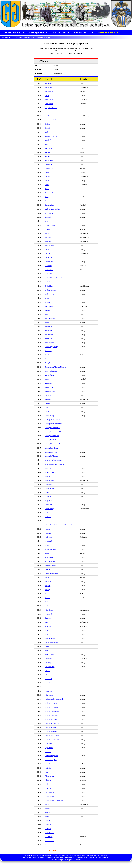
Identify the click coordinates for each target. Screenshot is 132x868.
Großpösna (48, 282)
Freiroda (47, 229)
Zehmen (47, 821)
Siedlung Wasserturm (52, 740)
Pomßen (47, 598)
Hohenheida (49, 335)
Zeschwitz (48, 825)
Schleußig (48, 663)
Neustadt (48, 570)
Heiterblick (48, 326)
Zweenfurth (48, 837)
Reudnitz (48, 634)
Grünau (47, 302)
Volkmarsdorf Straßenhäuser (54, 800)
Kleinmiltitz (49, 359)
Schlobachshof (50, 667)
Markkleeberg (49, 509)
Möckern (48, 533)
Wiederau (48, 813)
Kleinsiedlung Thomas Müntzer (55, 367)
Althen (47, 96)
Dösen (47, 189)
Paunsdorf (48, 582)
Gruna (47, 298)
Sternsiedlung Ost (51, 760)
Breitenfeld (48, 148)
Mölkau (47, 545)
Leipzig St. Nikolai (51, 452)
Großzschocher (50, 294)
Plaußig (47, 590)
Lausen (47, 412)
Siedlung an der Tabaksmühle (54, 699)
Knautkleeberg (50, 387)
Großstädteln (49, 286)
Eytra (46, 221)
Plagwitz (48, 586)
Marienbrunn (49, 505)
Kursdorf (48, 403)
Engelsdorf (48, 201)
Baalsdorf (48, 124)
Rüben (47, 651)
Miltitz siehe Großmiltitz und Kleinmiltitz (59, 525)
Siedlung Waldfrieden (52, 735)
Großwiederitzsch (51, 290)
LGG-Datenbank (108, 32)
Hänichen (48, 314)
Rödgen (47, 646)
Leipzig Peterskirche (51, 448)
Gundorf (47, 310)
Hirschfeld (48, 331)
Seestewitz (48, 691)
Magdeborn (48, 501)
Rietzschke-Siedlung (51, 642)
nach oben (52, 850)
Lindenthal (48, 484)
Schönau (47, 671)
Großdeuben (49, 270)
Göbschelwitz (49, 245)
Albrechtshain (49, 92)
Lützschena (48, 497)
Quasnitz (48, 618)
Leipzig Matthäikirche (52, 440)
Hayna (47, 322)
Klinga (47, 379)
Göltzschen (48, 258)
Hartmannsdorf (50, 318)
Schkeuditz (48, 659)
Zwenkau (48, 845)
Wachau (47, 804)
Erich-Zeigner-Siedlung (53, 209)
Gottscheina (49, 262)
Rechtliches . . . (84, 32)
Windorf (47, 816)
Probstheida (49, 614)
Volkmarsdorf (49, 796)
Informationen (61, 32)
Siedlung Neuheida (51, 732)
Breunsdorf (48, 152)
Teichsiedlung (49, 776)
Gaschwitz (48, 237)
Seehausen (48, 687)
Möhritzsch (48, 541)
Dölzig (47, 185)
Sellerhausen (49, 695)
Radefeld (48, 626)
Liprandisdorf (49, 489)
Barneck (47, 128)
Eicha (47, 197)
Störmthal (48, 764)
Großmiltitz (48, 274)
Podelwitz (48, 594)
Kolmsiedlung (49, 395)
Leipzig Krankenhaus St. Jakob (55, 432)
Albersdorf (48, 88)
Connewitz (48, 164)
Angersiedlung (50, 112)
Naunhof (48, 553)
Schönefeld (48, 675)
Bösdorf (47, 144)
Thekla (47, 784)
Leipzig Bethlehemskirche (53, 424)
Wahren (47, 808)
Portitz (47, 606)
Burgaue (47, 156)
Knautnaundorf (50, 391)
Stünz (47, 772)
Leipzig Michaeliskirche (53, 444)
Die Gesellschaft (14, 32)
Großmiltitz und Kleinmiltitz (54, 278)
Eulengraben (49, 213)
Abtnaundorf (49, 83)
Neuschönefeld (50, 561)
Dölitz (47, 181)
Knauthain (48, 383)
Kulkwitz (48, 399)
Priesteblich (49, 610)
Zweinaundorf (49, 841)
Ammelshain (49, 104)
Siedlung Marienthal (51, 719)
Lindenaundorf (50, 480)
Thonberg (48, 788)
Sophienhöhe (49, 748)
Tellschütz (48, 780)
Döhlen (47, 177)
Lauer (47, 407)
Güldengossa (49, 306)
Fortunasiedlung (50, 225)
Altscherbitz (49, 100)
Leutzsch (48, 468)
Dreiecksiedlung (50, 193)
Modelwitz (48, 537)
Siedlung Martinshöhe (52, 723)
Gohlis (47, 250)
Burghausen (49, 160)
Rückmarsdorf (49, 655)
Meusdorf (48, 521)
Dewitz (47, 173)
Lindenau (48, 476)
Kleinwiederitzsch (51, 371)
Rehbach (48, 630)
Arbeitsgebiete (38, 32)
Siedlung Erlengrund (52, 707)
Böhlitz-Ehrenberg (51, 136)
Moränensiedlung (50, 549)
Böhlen (47, 132)
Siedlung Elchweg (51, 703)
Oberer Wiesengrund (51, 574)
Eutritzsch (48, 217)
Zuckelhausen (49, 833)
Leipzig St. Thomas (51, 456)
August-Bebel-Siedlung (52, 120)
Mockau (47, 529)
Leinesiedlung (49, 416)
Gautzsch (48, 241)
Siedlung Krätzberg (51, 715)
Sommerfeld (49, 744)
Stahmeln (48, 752)
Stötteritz (48, 768)
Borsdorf (48, 140)
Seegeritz (48, 683)
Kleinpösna (48, 363)
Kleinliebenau (49, 355)
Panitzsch (48, 578)
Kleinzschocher (50, 375)
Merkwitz (48, 517)
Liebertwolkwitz (50, 472)
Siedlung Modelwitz (51, 727)
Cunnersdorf (49, 169)
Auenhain (48, 116)
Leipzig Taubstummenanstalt (54, 464)
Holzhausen (49, 339)
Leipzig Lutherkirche (52, 436)
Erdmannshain (49, 205)
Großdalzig (48, 266)
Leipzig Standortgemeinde (53, 460)
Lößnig (47, 493)
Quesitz (47, 622)
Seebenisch (48, 679)
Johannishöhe (49, 343)
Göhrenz (47, 254)
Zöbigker (48, 829)
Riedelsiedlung (50, 638)
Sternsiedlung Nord (51, 756)
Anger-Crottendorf (51, 108)
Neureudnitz (49, 557)
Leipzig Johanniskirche (52, 428)
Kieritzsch (48, 351)
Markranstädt (49, 513)
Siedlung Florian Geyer (52, 711)
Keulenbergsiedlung (51, 347)
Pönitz (47, 602)
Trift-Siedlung (49, 792)
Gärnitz (47, 233)
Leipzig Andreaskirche (52, 420)
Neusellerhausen (50, 565)
